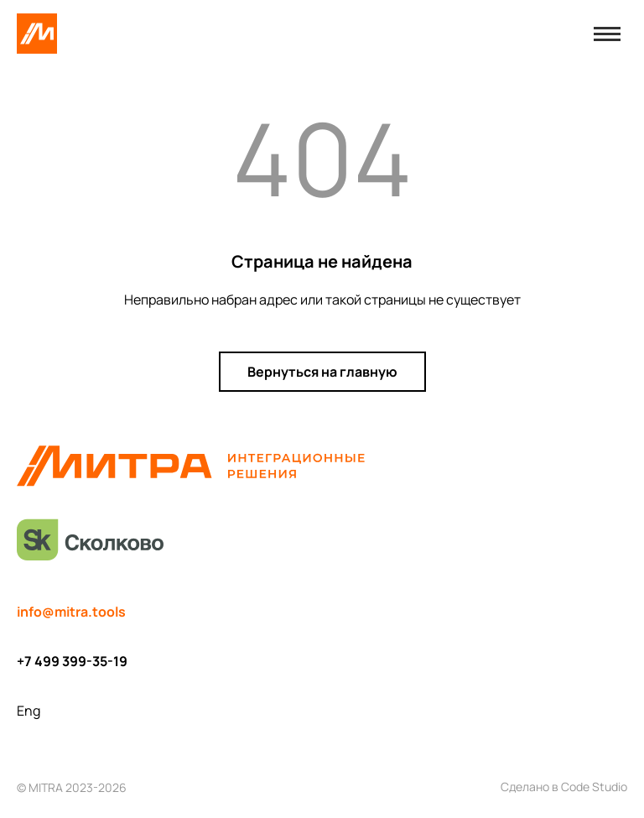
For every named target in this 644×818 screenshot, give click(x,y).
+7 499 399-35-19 (72, 661)
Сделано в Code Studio (564, 787)
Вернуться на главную (322, 372)
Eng (29, 711)
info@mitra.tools (71, 612)
